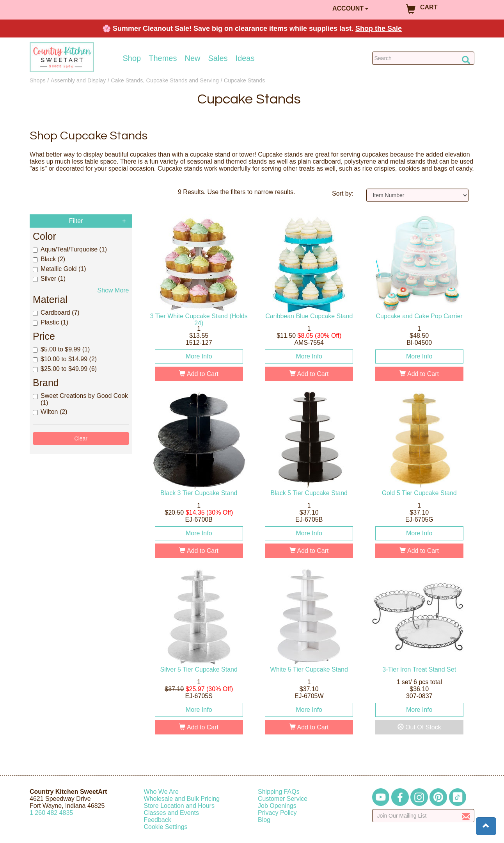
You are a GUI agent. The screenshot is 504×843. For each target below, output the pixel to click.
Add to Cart (199, 374)
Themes (163, 58)
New (192, 58)
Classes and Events (171, 813)
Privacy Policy (277, 813)
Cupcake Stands (245, 80)
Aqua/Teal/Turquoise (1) (70, 249)
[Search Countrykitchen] (423, 58)
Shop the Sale (379, 29)
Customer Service (283, 799)
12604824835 (51, 813)
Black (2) (49, 259)
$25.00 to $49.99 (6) (65, 369)
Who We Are (161, 792)
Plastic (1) (51, 322)
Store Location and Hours (179, 806)
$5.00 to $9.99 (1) (61, 349)
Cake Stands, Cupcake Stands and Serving (165, 80)
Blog (264, 820)
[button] (486, 826)
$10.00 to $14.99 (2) (65, 359)
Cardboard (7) (56, 313)
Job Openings (277, 806)
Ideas (245, 58)
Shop (132, 58)
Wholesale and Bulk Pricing (182, 799)
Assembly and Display (78, 80)
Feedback (158, 820)
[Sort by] (418, 195)
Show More (113, 290)
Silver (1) (49, 279)
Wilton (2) (50, 412)
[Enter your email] (423, 816)
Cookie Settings (166, 827)
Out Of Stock (419, 727)
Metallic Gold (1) (59, 269)
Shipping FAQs (279, 792)
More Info (199, 356)
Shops (38, 80)
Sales (218, 58)
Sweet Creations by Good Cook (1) (80, 399)
